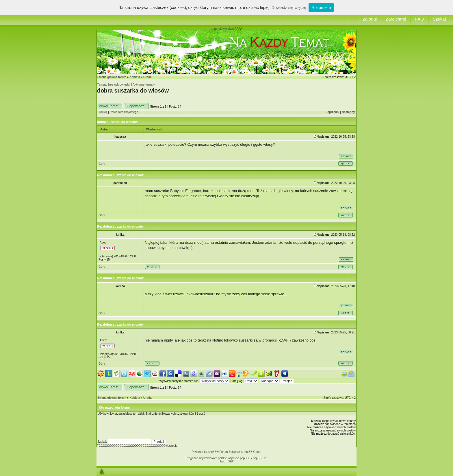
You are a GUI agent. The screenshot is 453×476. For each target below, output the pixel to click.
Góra (102, 164)
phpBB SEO (226, 461)
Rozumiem (321, 8)
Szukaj (439, 19)
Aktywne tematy (144, 84)
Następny (348, 112)
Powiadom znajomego (124, 112)
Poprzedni (333, 112)
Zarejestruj (396, 19)
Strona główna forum (112, 77)
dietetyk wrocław (222, 29)
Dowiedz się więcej (289, 8)
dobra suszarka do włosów (133, 91)
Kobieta (135, 77)
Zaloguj (370, 19)
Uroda (147, 77)
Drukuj (103, 112)
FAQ (419, 19)
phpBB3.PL (260, 458)
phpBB (212, 452)
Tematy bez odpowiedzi (114, 84)
